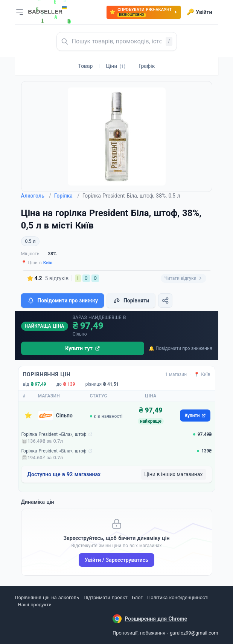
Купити (195, 416)
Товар (86, 66)
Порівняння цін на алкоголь (47, 597)
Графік (147, 66)
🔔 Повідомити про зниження (180, 348)
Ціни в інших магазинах (173, 474)
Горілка (67, 196)
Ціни (116, 66)
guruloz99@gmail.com (194, 633)
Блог (137, 597)
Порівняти (131, 301)
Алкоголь (36, 196)
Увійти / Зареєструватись (116, 560)
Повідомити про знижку (62, 301)
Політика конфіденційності (178, 597)
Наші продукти (35, 605)
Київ (48, 263)
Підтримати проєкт (105, 597)
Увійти (199, 12)
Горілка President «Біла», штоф (54, 434)
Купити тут (83, 348)
